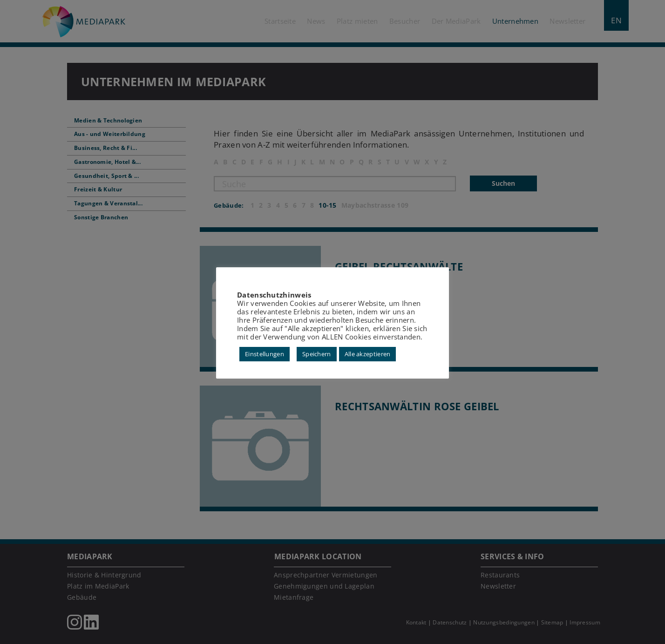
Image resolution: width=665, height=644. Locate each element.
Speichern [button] (317, 354)
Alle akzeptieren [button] (368, 354)
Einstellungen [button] (265, 354)
